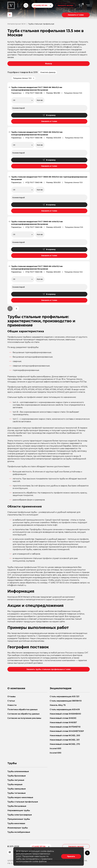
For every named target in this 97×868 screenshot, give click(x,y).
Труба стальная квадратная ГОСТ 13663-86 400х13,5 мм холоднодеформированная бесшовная (37, 223)
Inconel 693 (55, 748)
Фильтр (48, 64)
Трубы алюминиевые (18, 771)
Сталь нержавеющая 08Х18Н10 (66, 701)
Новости (12, 705)
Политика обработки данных (22, 709)
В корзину (49, 115)
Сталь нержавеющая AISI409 (65, 709)
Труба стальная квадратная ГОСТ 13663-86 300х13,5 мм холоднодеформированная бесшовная (37, 133)
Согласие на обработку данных (23, 714)
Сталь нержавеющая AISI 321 (65, 696)
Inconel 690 (55, 753)
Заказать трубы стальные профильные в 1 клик (49, 669)
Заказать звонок (65, 5)
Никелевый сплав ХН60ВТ (63, 722)
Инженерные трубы (18, 828)
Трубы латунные (16, 780)
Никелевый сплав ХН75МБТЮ (65, 727)
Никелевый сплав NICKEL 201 (65, 740)
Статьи (11, 701)
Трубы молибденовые (19, 832)
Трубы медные (15, 784)
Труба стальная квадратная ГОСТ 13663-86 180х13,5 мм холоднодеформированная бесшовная (37, 89)
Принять (71, 856)
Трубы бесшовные (17, 806)
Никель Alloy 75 (58, 705)
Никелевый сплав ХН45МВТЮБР (67, 731)
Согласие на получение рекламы (24, 718)
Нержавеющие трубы (19, 810)
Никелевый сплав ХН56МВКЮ (65, 714)
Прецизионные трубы (19, 819)
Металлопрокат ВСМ (17, 24)
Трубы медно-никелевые (20, 797)
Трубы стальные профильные (23, 802)
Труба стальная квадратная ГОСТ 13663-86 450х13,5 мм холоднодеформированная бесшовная (37, 268)
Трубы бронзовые (17, 776)
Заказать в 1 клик (76, 15)
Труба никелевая (16, 823)
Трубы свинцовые (17, 789)
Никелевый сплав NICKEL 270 (65, 744)
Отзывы (11, 696)
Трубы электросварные (20, 815)
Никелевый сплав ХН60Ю (63, 718)
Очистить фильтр (48, 72)
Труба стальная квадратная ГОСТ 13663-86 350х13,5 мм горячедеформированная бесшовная (49, 178)
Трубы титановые (17, 793)
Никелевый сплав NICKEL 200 (65, 735)
